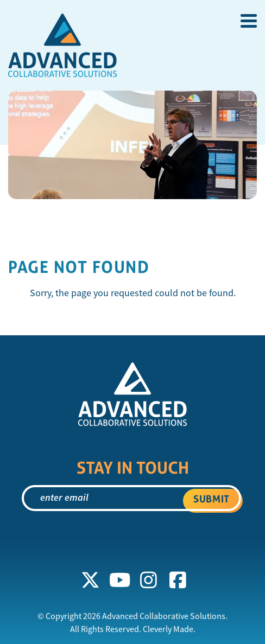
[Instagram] (149, 580)
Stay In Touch (133, 468)
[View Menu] (249, 21)
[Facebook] (178, 580)
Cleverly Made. (169, 629)
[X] (91, 580)
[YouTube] (119, 580)
